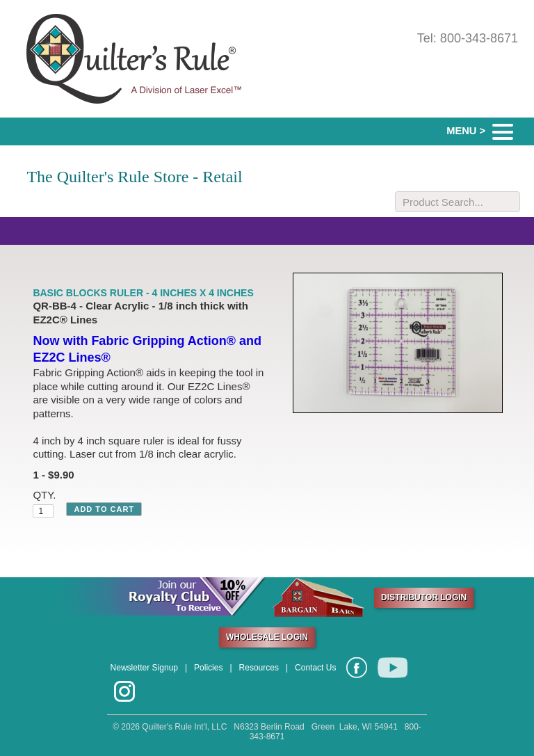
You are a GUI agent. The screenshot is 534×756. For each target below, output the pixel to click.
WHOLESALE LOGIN (267, 637)
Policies (208, 668)
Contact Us (315, 668)
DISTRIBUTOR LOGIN (424, 597)
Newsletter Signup (144, 668)
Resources (259, 668)
